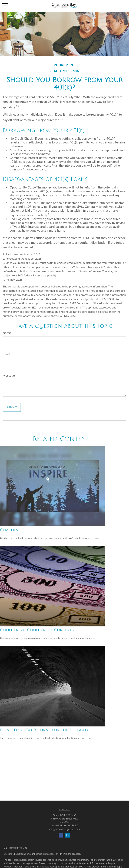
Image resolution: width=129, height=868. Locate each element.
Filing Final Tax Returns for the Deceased (44, 730)
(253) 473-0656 (68, 815)
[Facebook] (61, 835)
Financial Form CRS (17, 848)
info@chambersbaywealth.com (65, 829)
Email (6, 354)
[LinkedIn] (67, 835)
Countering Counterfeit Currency (37, 630)
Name (7, 333)
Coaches (9, 530)
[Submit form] (12, 407)
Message (9, 375)
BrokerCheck (74, 854)
